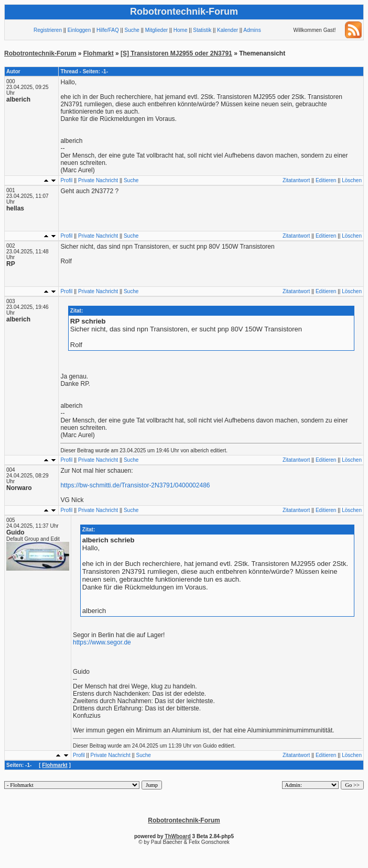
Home (181, 30)
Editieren (326, 180)
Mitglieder (156, 30)
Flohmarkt (99, 53)
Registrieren (48, 30)
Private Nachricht (98, 180)
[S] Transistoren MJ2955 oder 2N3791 (176, 53)
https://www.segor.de (102, 642)
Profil (66, 180)
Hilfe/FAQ (108, 30)
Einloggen (79, 30)
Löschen (352, 180)
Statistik (202, 30)
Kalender (228, 30)
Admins (252, 30)
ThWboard (177, 836)
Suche (132, 30)
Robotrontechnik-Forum (40, 53)
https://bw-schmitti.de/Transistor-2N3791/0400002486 (135, 485)
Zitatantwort (296, 180)
